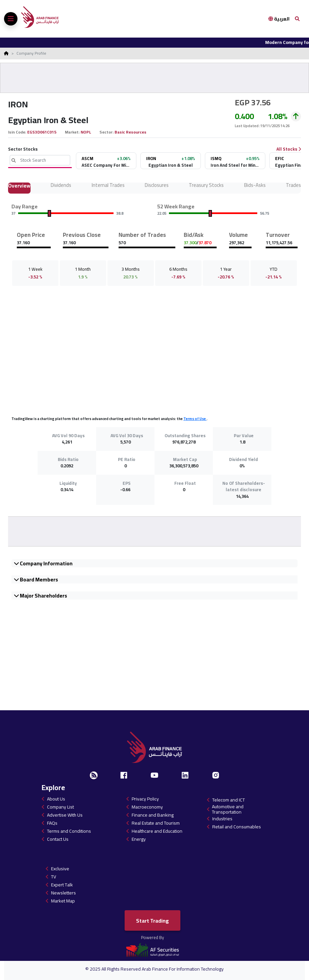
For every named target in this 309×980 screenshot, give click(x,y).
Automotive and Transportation (228, 809)
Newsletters (63, 893)
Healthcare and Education (157, 831)
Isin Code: (18, 132)
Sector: (107, 132)
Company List (60, 807)
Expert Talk (62, 885)
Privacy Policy (145, 799)
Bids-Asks (255, 186)
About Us (56, 799)
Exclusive (60, 869)
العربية (279, 19)
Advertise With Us (65, 815)
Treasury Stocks (206, 186)
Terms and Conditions (69, 831)
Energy (139, 839)
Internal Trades (108, 186)
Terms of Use (195, 419)
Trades (293, 186)
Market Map (63, 901)
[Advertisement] (154, 78)
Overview (19, 187)
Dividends (61, 186)
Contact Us (58, 839)
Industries (222, 819)
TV (54, 877)
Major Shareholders (41, 596)
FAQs (52, 823)
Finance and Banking (153, 815)
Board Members (36, 579)
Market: (73, 132)
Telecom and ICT (229, 800)
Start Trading (152, 921)
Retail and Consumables (237, 827)
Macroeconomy (147, 807)
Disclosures (157, 186)
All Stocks (289, 149)
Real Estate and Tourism (156, 823)
